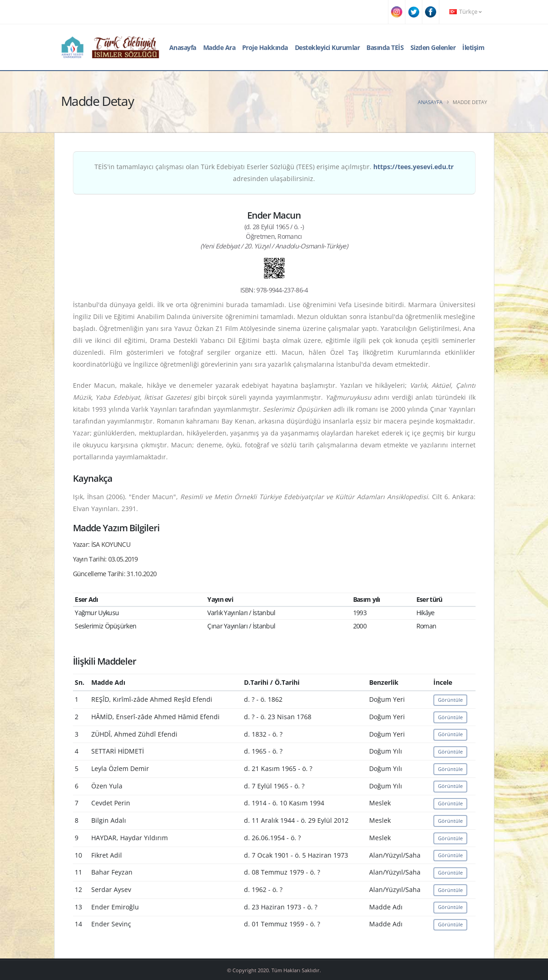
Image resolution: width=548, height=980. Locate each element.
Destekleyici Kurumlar (327, 47)
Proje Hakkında (265, 47)
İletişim (473, 47)
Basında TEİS (385, 47)
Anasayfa (183, 47)
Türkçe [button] (465, 12)
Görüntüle (450, 700)
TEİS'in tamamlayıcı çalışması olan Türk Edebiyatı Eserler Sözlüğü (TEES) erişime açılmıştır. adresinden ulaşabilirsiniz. (274, 173)
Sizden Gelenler (433, 47)
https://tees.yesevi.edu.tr (413, 167)
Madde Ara (219, 47)
